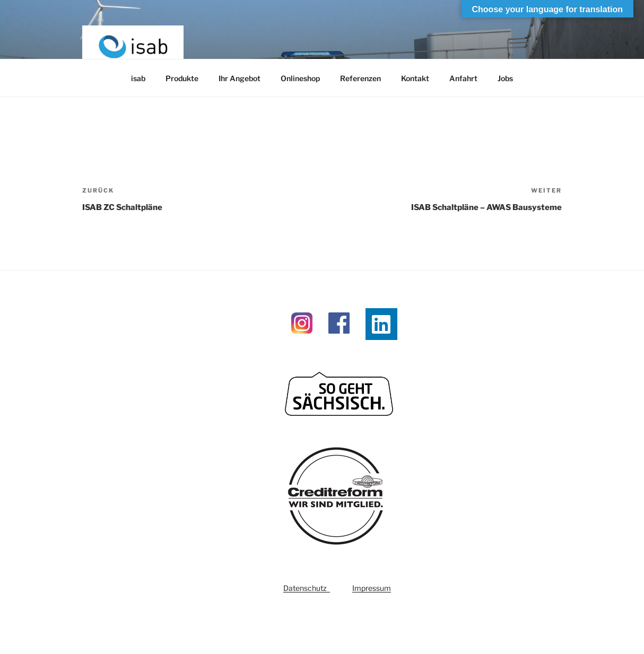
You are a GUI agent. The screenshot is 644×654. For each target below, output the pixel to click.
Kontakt (415, 78)
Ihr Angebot (240, 78)
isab (138, 78)
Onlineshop (300, 78)
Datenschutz (307, 588)
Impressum (372, 588)
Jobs (505, 78)
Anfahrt (463, 78)
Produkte (182, 78)
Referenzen (360, 78)
